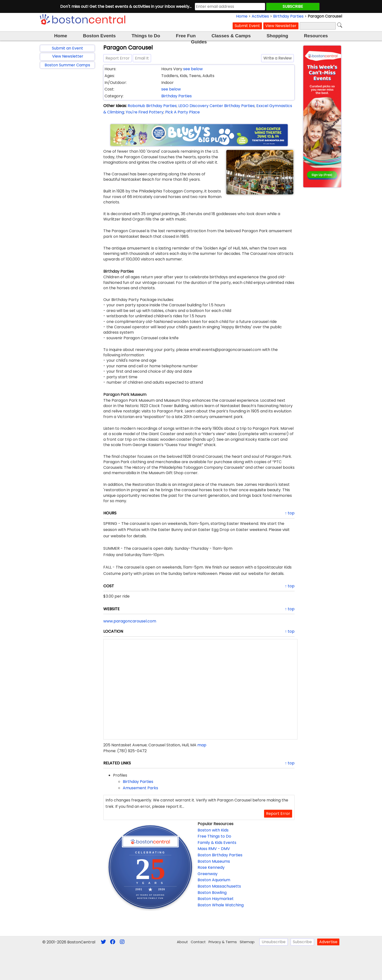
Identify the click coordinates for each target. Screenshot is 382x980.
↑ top (290, 513)
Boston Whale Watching (221, 905)
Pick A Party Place (182, 112)
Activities (260, 16)
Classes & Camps (231, 36)
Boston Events (99, 36)
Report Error (118, 58)
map (202, 745)
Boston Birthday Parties (220, 855)
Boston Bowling (212, 893)
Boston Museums (214, 861)
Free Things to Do (214, 836)
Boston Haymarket (216, 899)
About (182, 942)
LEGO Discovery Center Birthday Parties (216, 106)
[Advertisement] (67, 151)
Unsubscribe (274, 942)
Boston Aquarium (214, 880)
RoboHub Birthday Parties (152, 106)
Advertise (328, 942)
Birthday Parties (288, 16)
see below (193, 69)
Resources (316, 36)
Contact (198, 942)
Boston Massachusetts (219, 886)
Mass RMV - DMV (214, 849)
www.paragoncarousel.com (130, 621)
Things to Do (146, 36)
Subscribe (302, 942)
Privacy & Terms (223, 942)
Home (242, 16)
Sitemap (247, 942)
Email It (142, 58)
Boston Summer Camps (67, 65)
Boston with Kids (213, 830)
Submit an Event (67, 48)
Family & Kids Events (217, 843)
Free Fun (186, 36)
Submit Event (247, 26)
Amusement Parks (140, 788)
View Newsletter (281, 26)
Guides (199, 42)
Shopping (277, 36)
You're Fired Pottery (145, 112)
